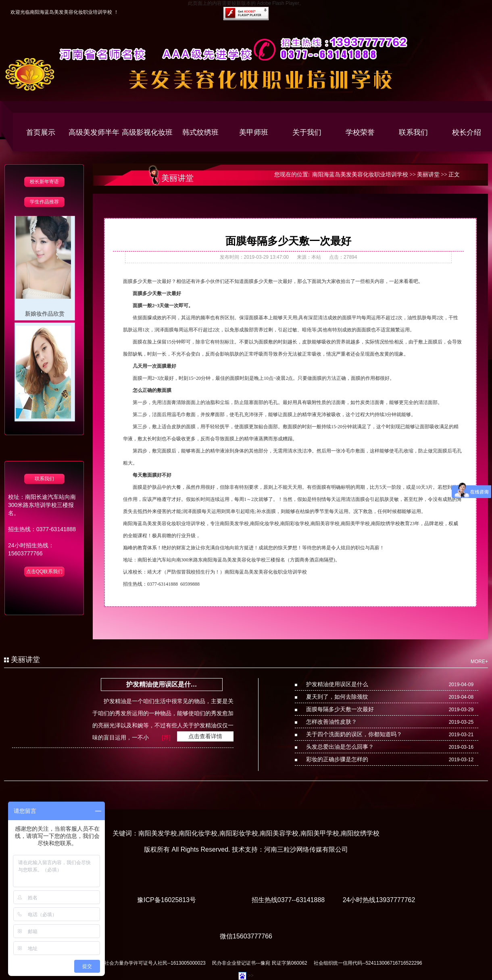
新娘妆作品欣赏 (45, 316)
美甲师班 (254, 132)
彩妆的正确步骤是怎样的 (337, 759)
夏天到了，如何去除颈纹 (337, 697)
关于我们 (307, 132)
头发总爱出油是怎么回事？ (340, 747)
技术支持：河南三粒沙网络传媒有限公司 (290, 849)
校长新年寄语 (44, 182)
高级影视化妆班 (147, 132)
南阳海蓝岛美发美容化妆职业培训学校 (360, 175)
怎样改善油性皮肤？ (331, 722)
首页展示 (41, 132)
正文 (454, 175)
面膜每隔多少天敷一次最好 (340, 709)
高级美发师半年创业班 (94, 140)
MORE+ (479, 662)
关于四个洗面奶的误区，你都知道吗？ (354, 734)
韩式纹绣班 (200, 132)
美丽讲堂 (428, 175)
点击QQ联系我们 (45, 572)
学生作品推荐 (44, 202)
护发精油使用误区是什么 (337, 684)
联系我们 (413, 132)
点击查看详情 (205, 736)
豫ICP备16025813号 (167, 900)
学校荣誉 (360, 132)
